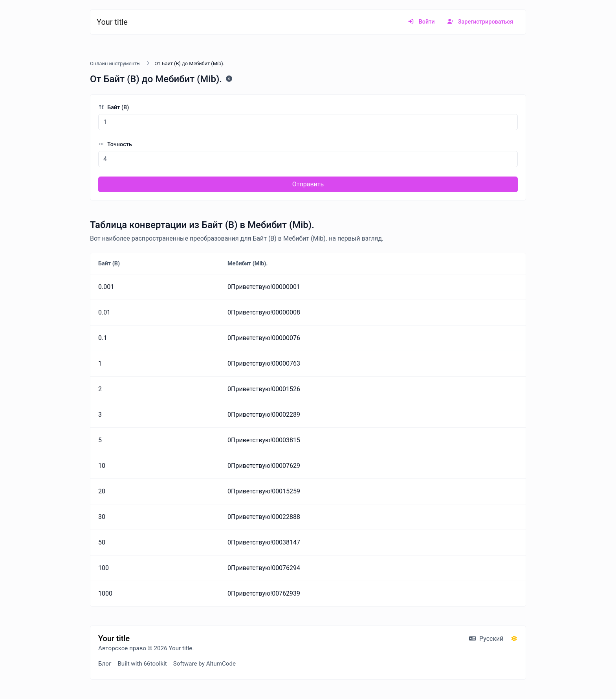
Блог (105, 664)
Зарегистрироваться (480, 22)
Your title (112, 22)
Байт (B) (114, 108)
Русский (486, 639)
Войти (421, 22)
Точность (115, 144)
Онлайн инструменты (115, 63)
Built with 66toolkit (142, 664)
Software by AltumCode (204, 664)
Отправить (308, 184)
